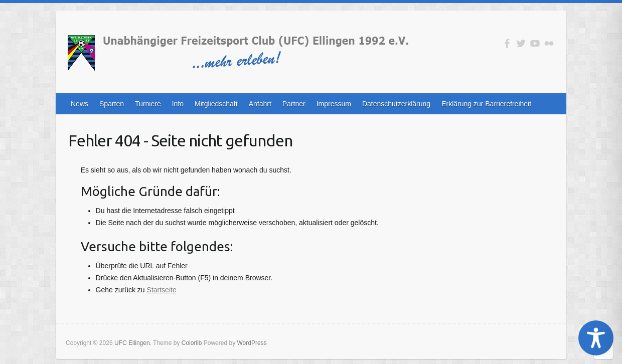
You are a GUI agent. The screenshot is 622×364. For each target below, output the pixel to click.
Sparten (112, 104)
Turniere (148, 104)
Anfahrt (260, 104)
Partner (294, 104)
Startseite (162, 290)
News (80, 104)
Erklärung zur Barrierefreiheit (486, 104)
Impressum (334, 104)
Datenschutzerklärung (396, 104)
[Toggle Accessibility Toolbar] (596, 338)
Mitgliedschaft (216, 104)
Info (178, 104)
